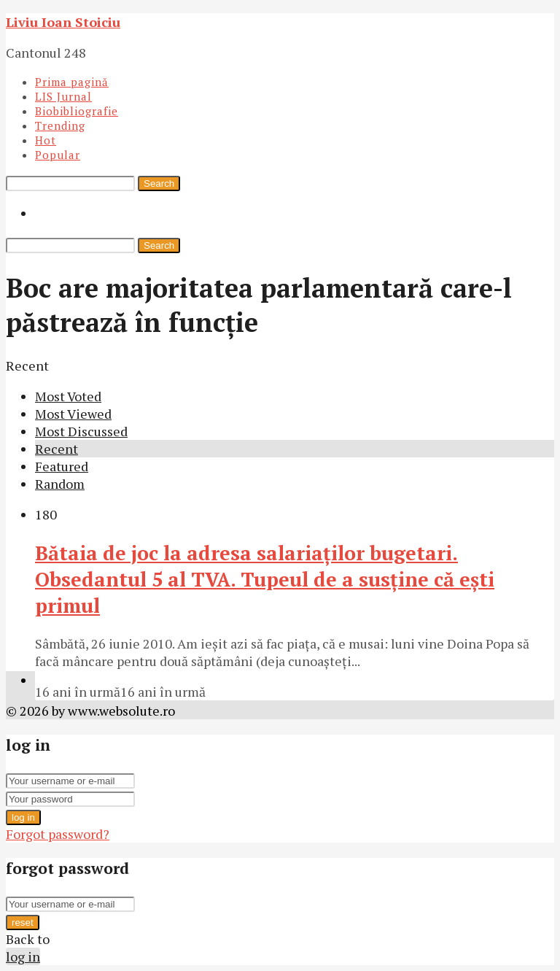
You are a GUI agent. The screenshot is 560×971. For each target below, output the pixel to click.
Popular (58, 155)
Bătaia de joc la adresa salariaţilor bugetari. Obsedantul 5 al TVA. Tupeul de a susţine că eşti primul (265, 579)
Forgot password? (58, 834)
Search (159, 183)
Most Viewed (73, 414)
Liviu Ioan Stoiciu (63, 22)
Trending (60, 125)
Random (60, 484)
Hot (46, 140)
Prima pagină (72, 82)
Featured (62, 466)
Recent (57, 449)
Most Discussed (81, 431)
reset (23, 922)
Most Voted (68, 396)
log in (23, 817)
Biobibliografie (77, 111)
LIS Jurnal (63, 96)
